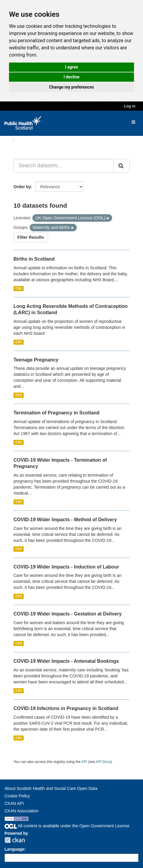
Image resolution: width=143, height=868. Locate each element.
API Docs (103, 762)
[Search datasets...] (64, 166)
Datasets (28, 141)
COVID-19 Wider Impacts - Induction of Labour (66, 567)
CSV (19, 288)
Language (14, 849)
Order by (22, 187)
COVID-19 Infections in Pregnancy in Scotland (66, 708)
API (84, 762)
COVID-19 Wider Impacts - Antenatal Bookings (66, 661)
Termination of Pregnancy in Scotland (57, 413)
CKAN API (14, 803)
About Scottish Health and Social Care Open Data (51, 788)
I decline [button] (71, 77)
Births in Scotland (34, 259)
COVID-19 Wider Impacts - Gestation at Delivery (68, 614)
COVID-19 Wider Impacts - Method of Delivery (65, 520)
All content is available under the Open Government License (67, 826)
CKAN (15, 840)
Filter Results (31, 237)
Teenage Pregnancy (36, 360)
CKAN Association (22, 811)
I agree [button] (71, 67)
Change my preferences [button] (71, 87)
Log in (130, 106)
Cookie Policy (17, 796)
